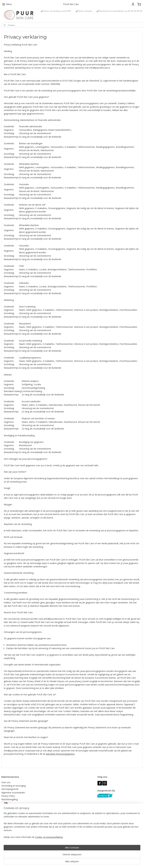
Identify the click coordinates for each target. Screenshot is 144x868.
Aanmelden (57, 823)
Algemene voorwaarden (13, 793)
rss (89, 862)
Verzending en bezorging (13, 786)
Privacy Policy (8, 796)
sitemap (83, 862)
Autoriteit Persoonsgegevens (60, 754)
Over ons (6, 782)
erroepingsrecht (11, 789)
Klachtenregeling (10, 799)
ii (44, 619)
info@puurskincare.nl (15, 843)
